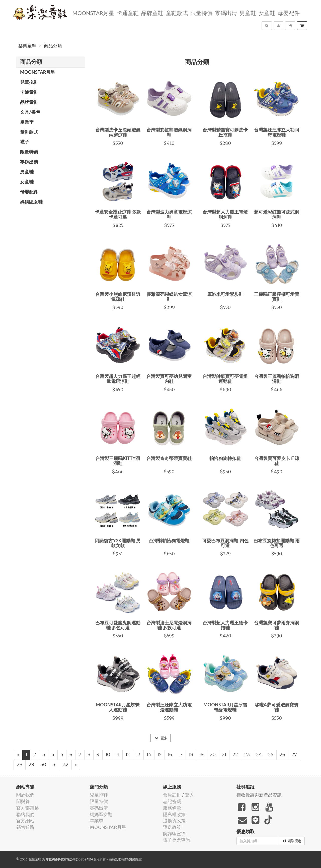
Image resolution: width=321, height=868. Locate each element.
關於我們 (25, 795)
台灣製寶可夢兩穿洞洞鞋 (277, 625)
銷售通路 (25, 827)
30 (43, 765)
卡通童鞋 (127, 13)
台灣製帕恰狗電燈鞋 (169, 541)
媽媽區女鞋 (31, 202)
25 (271, 755)
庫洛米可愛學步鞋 (225, 294)
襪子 (25, 142)
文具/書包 (30, 112)
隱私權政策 (174, 814)
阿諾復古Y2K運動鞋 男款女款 (118, 543)
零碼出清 (225, 13)
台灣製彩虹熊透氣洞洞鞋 (169, 132)
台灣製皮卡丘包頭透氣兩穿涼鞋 (118, 132)
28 (20, 765)
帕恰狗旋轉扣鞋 (225, 458)
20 (213, 755)
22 (235, 755)
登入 (189, 795)
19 (202, 755)
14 (149, 755)
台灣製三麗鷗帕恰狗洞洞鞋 (277, 379)
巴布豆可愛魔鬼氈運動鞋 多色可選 (118, 625)
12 (128, 755)
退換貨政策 (174, 821)
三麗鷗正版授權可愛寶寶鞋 (277, 297)
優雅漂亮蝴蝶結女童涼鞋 (169, 297)
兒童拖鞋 (29, 82)
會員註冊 (172, 795)
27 (294, 755)
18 (191, 755)
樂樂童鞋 (27, 46)
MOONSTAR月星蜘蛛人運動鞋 (118, 707)
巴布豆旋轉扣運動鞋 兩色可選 (277, 543)
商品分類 (53, 46)
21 (224, 755)
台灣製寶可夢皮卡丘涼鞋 (277, 461)
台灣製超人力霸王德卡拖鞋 (225, 625)
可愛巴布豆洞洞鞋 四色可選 (225, 543)
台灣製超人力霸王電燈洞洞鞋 (225, 214)
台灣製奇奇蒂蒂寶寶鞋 (169, 458)
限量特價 (201, 13)
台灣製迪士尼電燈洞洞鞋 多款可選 (169, 625)
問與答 (23, 801)
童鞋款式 (176, 13)
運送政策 (172, 827)
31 (55, 765)
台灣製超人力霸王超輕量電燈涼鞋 (118, 379)
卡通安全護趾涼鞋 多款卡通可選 (118, 214)
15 (159, 755)
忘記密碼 (172, 801)
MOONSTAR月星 (93, 13)
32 (66, 765)
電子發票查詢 (177, 840)
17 (180, 755)
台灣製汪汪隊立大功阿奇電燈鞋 (277, 132)
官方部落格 (28, 808)
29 (31, 765)
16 (170, 755)
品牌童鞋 (152, 13)
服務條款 (172, 808)
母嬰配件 (288, 13)
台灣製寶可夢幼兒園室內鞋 (169, 379)
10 (108, 755)
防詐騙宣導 (174, 834)
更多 (161, 738)
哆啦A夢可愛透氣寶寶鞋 (277, 707)
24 (259, 755)
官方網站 (25, 821)
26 (282, 755)
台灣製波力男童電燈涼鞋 (169, 214)
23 (247, 755)
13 (138, 755)
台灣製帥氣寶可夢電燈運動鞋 (225, 379)
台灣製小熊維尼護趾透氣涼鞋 (118, 297)
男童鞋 (247, 13)
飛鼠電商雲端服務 (124, 859)
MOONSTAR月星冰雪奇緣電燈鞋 (225, 707)
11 (118, 755)
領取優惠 (292, 841)
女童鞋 (266, 13)
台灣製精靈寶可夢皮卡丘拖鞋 (225, 132)
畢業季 (27, 122)
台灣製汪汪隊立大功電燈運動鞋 (169, 707)
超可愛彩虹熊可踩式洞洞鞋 (277, 214)
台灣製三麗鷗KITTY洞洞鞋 (118, 461)
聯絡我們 (25, 814)
